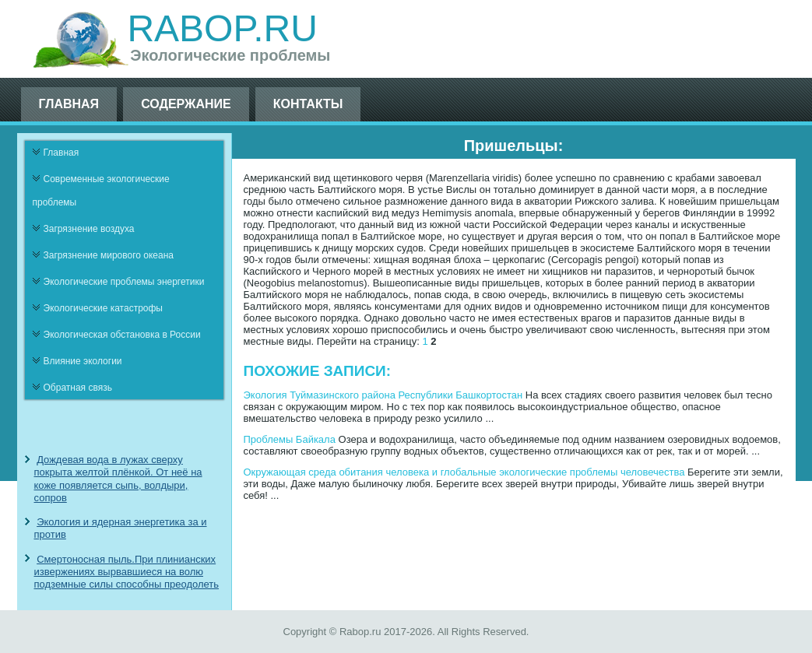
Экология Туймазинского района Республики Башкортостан (383, 395)
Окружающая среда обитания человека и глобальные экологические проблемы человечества (464, 472)
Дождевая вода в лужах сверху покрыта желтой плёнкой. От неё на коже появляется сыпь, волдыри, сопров (118, 479)
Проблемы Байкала (290, 439)
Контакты (308, 104)
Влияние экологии (83, 361)
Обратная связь (78, 388)
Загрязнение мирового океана (109, 255)
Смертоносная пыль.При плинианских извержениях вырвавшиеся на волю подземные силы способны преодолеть (127, 572)
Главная (69, 104)
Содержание (186, 104)
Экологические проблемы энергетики (124, 282)
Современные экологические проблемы (101, 191)
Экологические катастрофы (104, 308)
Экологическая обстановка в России (122, 335)
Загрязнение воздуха (89, 229)
